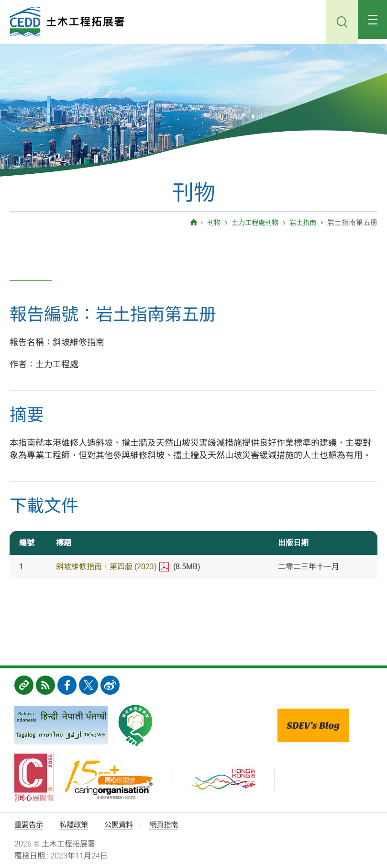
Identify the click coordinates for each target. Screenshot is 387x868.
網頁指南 (170, 825)
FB (67, 685)
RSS (45, 685)
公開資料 (123, 825)
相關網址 (24, 685)
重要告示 (30, 825)
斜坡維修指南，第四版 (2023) (106, 567)
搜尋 (338, 22)
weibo (110, 685)
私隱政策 (77, 825)
